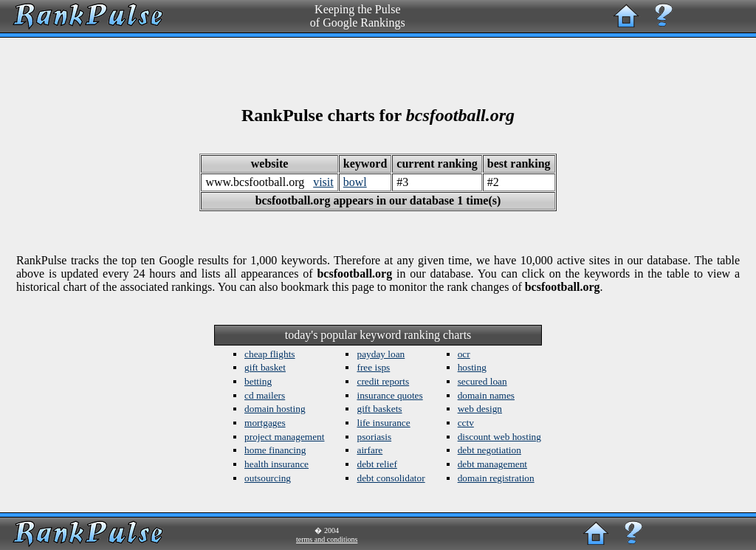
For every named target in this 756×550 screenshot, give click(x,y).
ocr (464, 354)
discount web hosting (499, 437)
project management (284, 437)
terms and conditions (327, 539)
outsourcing (268, 478)
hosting (472, 367)
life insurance (383, 423)
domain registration (496, 478)
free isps (373, 367)
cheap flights (269, 354)
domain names (486, 395)
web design (480, 409)
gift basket (265, 367)
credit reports (383, 381)
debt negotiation (489, 450)
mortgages (265, 423)
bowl (355, 182)
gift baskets (379, 409)
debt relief (377, 464)
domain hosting (275, 409)
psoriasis (374, 437)
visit (323, 182)
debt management (492, 464)
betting (258, 381)
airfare (370, 450)
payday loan (381, 354)
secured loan (482, 381)
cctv (466, 423)
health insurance (276, 464)
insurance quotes (389, 395)
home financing (275, 450)
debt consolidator (391, 478)
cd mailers (265, 395)
